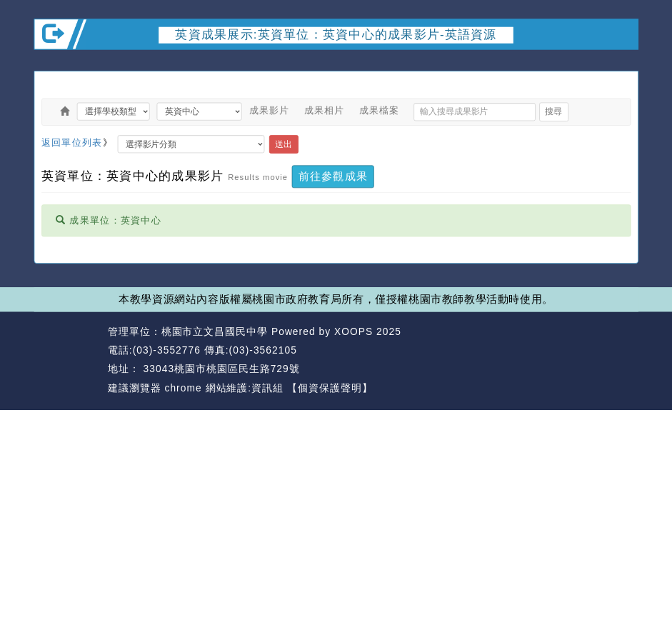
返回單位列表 (72, 142)
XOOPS (353, 331)
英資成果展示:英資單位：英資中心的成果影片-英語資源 (336, 35)
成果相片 (325, 110)
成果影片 (270, 110)
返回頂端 (614, 350)
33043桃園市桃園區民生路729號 (220, 369)
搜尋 (553, 111)
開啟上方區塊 (623, 62)
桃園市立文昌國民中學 (215, 331)
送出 (284, 144)
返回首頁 (553, 350)
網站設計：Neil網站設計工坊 (67, 360)
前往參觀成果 (334, 176)
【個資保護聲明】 (330, 387)
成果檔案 (380, 110)
